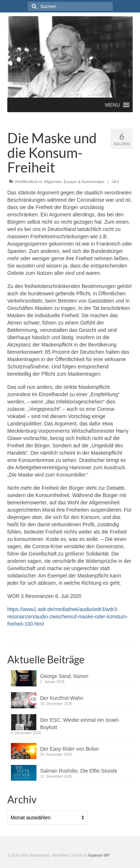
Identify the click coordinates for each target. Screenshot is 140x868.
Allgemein (53, 182)
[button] (112, 105)
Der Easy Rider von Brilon (69, 749)
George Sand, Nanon (64, 676)
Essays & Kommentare (84, 182)
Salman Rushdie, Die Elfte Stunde (79, 771)
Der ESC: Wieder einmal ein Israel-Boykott (80, 724)
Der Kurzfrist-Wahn (62, 698)
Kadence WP (99, 855)
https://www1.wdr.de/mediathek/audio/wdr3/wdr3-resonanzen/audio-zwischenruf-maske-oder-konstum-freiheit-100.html (68, 617)
